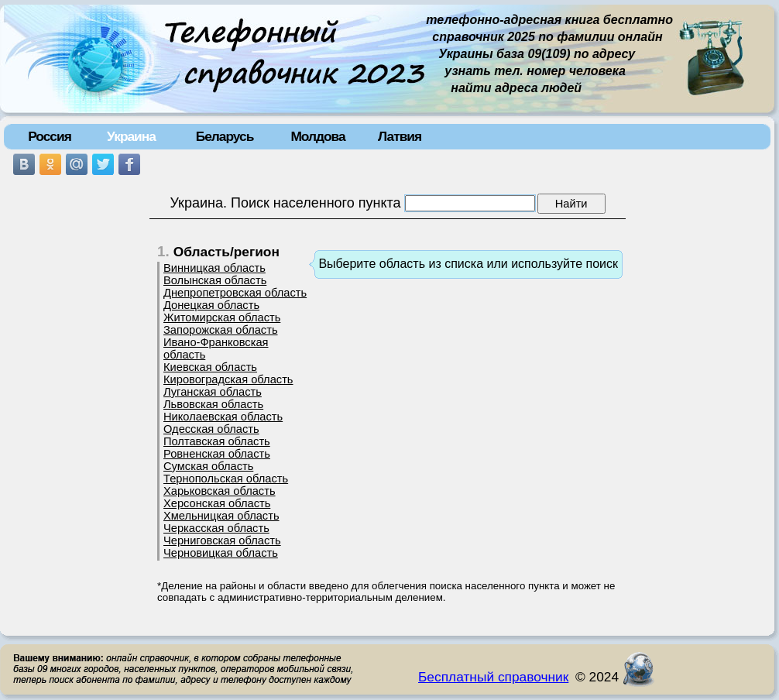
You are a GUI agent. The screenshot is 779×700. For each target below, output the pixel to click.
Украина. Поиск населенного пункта (285, 203)
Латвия (400, 136)
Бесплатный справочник (493, 677)
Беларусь (225, 136)
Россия (50, 136)
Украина (131, 136)
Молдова (317, 136)
